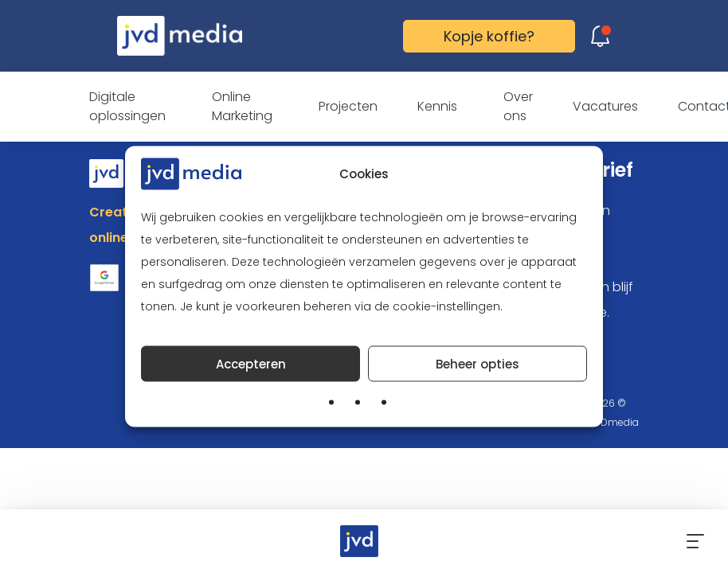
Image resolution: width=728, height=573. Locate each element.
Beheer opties (478, 363)
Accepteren (251, 363)
